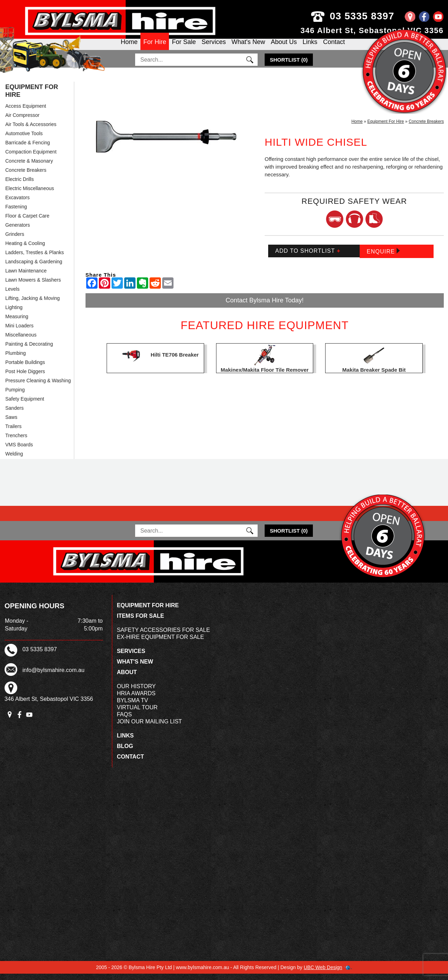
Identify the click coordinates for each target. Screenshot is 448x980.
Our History (136, 693)
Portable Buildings (25, 369)
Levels (12, 295)
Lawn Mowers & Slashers (33, 286)
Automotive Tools (24, 140)
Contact (334, 48)
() (289, 66)
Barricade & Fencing (28, 149)
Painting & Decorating (29, 350)
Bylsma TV (132, 707)
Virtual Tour (137, 714)
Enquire (383, 257)
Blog (125, 752)
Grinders (15, 240)
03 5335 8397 (367, 16)
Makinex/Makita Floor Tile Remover (265, 376)
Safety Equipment (25, 405)
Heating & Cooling (25, 250)
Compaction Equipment (31, 158)
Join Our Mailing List (149, 728)
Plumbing (15, 359)
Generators (18, 231)
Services (214, 48)
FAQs (124, 721)
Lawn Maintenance (26, 277)
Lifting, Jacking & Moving (33, 304)
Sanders (14, 414)
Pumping (15, 396)
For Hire (155, 48)
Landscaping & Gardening (34, 268)
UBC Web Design (323, 974)
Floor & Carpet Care (27, 222)
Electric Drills (20, 186)
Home (129, 48)
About (127, 679)
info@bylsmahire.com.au (53, 676)
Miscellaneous (21, 341)
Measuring (17, 323)
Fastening (16, 213)
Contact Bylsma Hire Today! (265, 307)
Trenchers (16, 442)
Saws (11, 423)
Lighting (14, 314)
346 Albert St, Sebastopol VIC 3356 (372, 30)
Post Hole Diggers (25, 378)
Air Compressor (22, 121)
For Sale (184, 48)
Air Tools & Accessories (31, 131)
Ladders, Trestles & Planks (35, 259)
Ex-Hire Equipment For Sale (160, 643)
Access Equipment (26, 112)
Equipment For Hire (32, 97)
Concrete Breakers (26, 176)
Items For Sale (140, 622)
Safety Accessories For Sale (163, 636)
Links (310, 48)
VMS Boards (19, 451)
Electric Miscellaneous (30, 195)
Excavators (17, 204)
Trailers (13, 433)
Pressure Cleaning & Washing (38, 387)
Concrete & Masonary (29, 167)
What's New (248, 48)
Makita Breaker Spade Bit (374, 376)
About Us (284, 48)
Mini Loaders (19, 332)
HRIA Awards (136, 700)
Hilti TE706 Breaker (175, 361)
